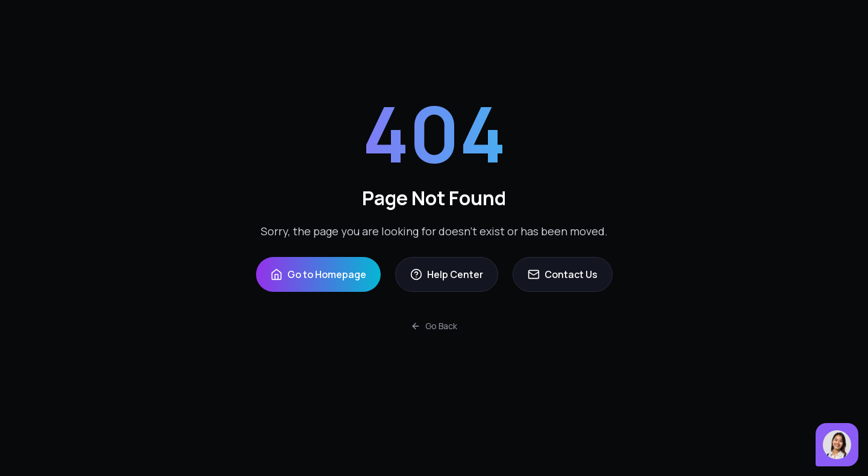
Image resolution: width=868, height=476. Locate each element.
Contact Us (563, 274)
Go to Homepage (318, 274)
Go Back (434, 326)
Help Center (447, 274)
